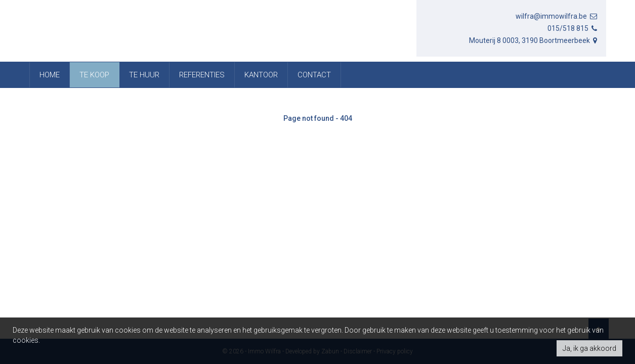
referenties (202, 75)
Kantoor (261, 75)
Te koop (94, 75)
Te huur (144, 75)
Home (50, 75)
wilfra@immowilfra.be (557, 16)
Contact (314, 75)
